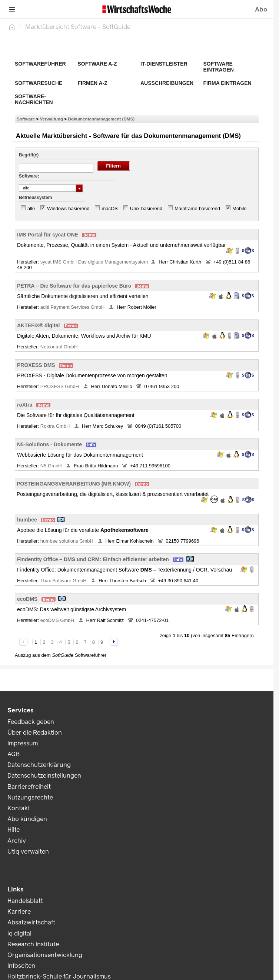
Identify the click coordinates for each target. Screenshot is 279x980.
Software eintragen (219, 67)
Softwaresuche (39, 83)
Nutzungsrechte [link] (30, 797)
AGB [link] (14, 754)
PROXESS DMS (36, 365)
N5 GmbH (52, 466)
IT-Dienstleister (164, 64)
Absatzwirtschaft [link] (31, 922)
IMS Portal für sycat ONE (48, 235)
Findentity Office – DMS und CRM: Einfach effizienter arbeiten (93, 559)
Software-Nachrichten (34, 99)
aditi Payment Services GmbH (73, 307)
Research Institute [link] (33, 944)
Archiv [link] (17, 841)
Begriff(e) (29, 155)
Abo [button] (261, 9)
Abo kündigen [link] (27, 819)
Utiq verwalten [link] (28, 852)
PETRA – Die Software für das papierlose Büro (74, 286)
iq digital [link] (19, 933)
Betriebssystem (35, 198)
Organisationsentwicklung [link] (45, 955)
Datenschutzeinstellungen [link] (44, 776)
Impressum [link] (23, 743)
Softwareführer (40, 64)
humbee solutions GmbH (68, 541)
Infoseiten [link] (21, 966)
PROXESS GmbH (60, 386)
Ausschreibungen (167, 83)
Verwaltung (52, 119)
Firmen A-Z (93, 83)
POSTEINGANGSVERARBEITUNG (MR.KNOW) (74, 484)
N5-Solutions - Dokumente (49, 444)
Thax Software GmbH (64, 581)
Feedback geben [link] (31, 722)
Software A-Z (97, 64)
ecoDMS (27, 599)
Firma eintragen (227, 83)
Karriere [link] (19, 912)
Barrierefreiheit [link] (29, 787)
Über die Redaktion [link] (35, 733)
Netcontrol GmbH (60, 347)
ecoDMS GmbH (58, 620)
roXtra (25, 405)
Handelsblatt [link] (25, 901)
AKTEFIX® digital (38, 325)
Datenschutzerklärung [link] (39, 765)
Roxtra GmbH (56, 426)
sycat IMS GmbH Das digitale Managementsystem (94, 262)
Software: (29, 176)
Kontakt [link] (19, 808)
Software (26, 119)
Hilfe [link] (14, 830)
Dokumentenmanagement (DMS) (101, 119)
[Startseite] (12, 27)
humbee (27, 520)
